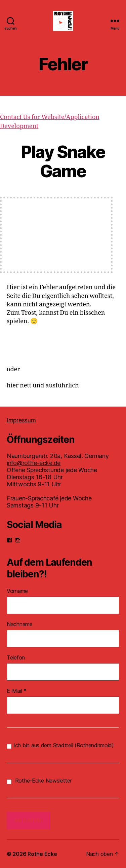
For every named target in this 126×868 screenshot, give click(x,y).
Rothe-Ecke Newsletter (39, 781)
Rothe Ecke (42, 854)
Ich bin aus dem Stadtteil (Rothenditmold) (60, 745)
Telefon (16, 657)
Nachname (20, 624)
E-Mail (17, 691)
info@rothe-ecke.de (34, 463)
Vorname (17, 591)
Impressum (21, 420)
